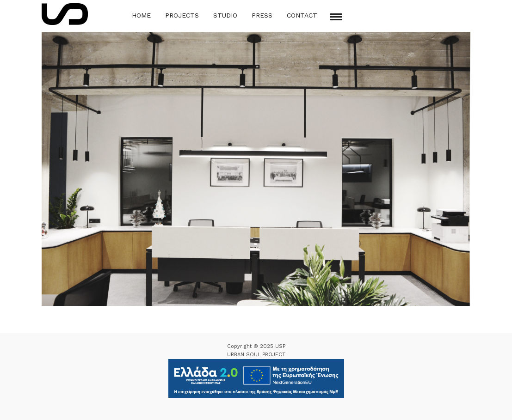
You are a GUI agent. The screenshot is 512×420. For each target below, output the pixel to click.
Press (262, 15)
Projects (182, 15)
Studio (225, 15)
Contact (302, 15)
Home (141, 15)
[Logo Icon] (65, 14)
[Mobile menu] (336, 17)
